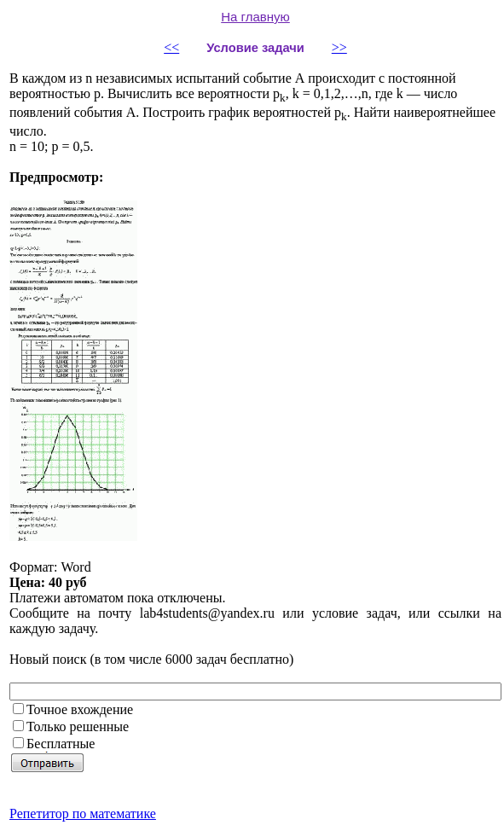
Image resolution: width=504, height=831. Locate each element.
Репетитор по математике (83, 814)
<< (171, 47)
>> (339, 47)
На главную (255, 17)
